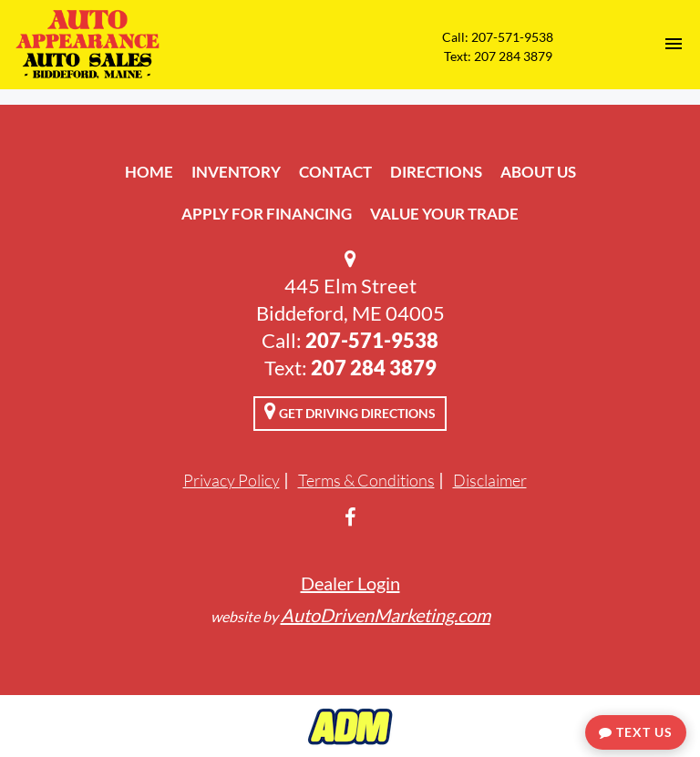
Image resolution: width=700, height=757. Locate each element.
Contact (335, 172)
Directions (436, 172)
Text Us (636, 732)
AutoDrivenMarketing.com (386, 615)
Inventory (236, 172)
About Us (538, 172)
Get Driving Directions (350, 411)
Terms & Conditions (366, 480)
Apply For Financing (267, 214)
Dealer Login (350, 583)
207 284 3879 (374, 368)
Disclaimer (490, 480)
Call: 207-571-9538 (498, 37)
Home (149, 172)
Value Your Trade (444, 214)
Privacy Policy (232, 480)
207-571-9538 (372, 340)
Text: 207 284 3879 (498, 56)
